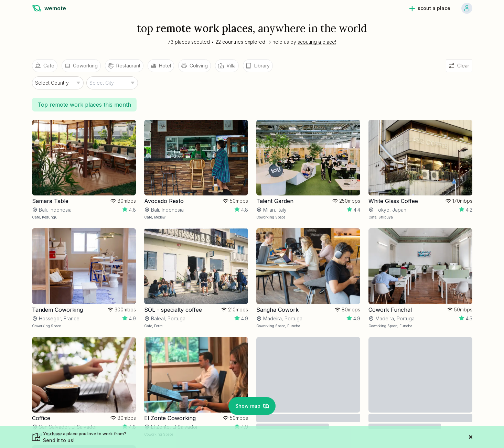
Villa (227, 66)
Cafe (45, 65)
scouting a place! (317, 42)
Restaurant (124, 66)
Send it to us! (85, 437)
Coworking (81, 66)
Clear (459, 66)
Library (258, 66)
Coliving (195, 66)
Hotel (161, 66)
